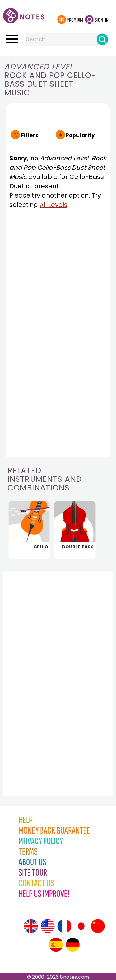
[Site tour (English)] (31, 926)
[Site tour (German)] (73, 945)
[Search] (102, 39)
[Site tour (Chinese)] (98, 926)
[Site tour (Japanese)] (81, 926)
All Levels (54, 205)
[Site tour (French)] (64, 926)
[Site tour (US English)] (48, 926)
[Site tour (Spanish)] (56, 945)
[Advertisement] (37, 670)
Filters (30, 135)
